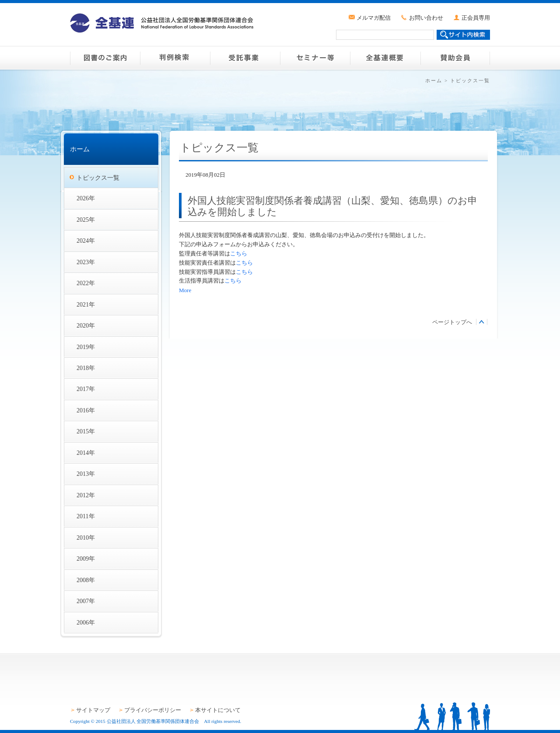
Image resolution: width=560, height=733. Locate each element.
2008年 (86, 580)
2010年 (86, 538)
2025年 (86, 220)
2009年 (86, 558)
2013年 (86, 474)
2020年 (86, 325)
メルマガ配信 (374, 18)
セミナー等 (315, 58)
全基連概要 (385, 58)
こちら (239, 253)
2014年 (86, 453)
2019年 (86, 347)
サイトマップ (93, 710)
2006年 (86, 622)
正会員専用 (476, 18)
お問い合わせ (426, 18)
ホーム (434, 80)
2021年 (86, 304)
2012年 (86, 495)
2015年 (86, 431)
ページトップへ (452, 322)
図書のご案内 (105, 58)
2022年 (86, 283)
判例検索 (175, 58)
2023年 (86, 262)
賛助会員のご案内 (455, 58)
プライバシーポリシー (153, 710)
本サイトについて (218, 710)
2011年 (86, 516)
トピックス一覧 (98, 178)
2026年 (86, 198)
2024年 (86, 241)
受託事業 (245, 58)
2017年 (86, 389)
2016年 (86, 410)
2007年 (86, 601)
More (185, 290)
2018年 (86, 368)
